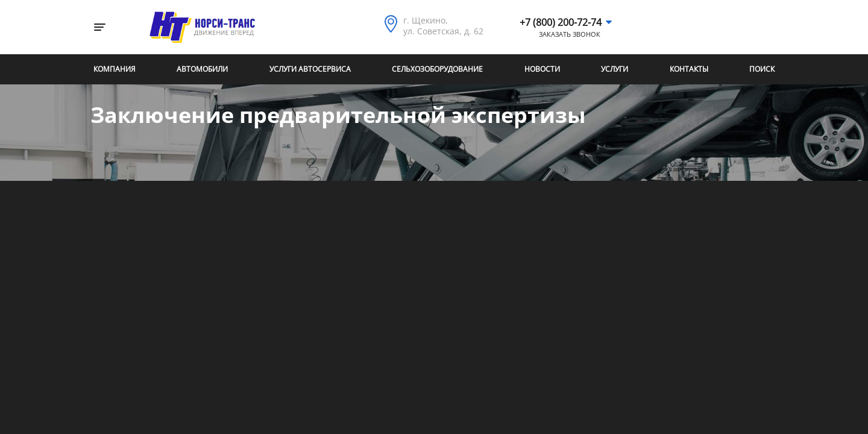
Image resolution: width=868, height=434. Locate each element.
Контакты (689, 69)
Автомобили (202, 69)
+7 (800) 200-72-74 (561, 22)
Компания (115, 69)
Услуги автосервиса (310, 69)
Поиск (762, 69)
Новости (542, 69)
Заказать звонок (570, 34)
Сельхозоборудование (437, 69)
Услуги (615, 69)
